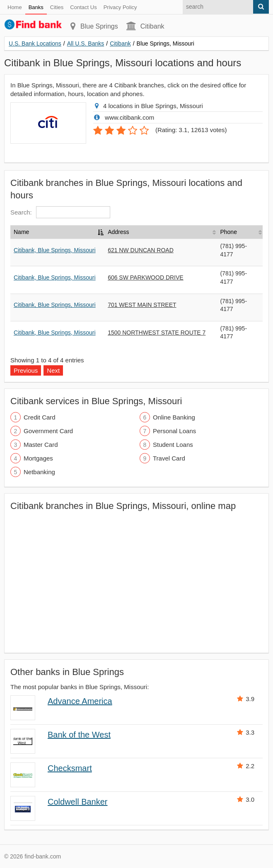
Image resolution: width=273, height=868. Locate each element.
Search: (60, 212)
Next (53, 370)
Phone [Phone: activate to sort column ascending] (228, 232)
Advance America (80, 701)
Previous (26, 370)
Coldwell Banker (78, 802)
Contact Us (83, 7)
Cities (57, 7)
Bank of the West (79, 735)
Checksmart (70, 768)
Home (15, 7)
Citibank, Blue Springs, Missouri (55, 250)
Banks (36, 7)
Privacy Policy (120, 7)
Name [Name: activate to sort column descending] (21, 232)
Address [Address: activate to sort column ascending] (118, 232)
